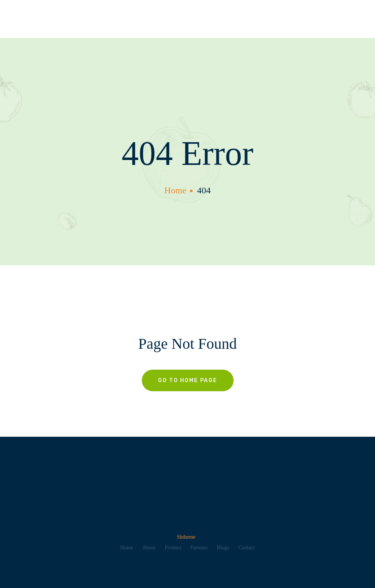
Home (127, 548)
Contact (246, 548)
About (149, 548)
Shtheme (187, 537)
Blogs (223, 548)
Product (173, 548)
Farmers (199, 548)
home (175, 190)
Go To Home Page (188, 380)
